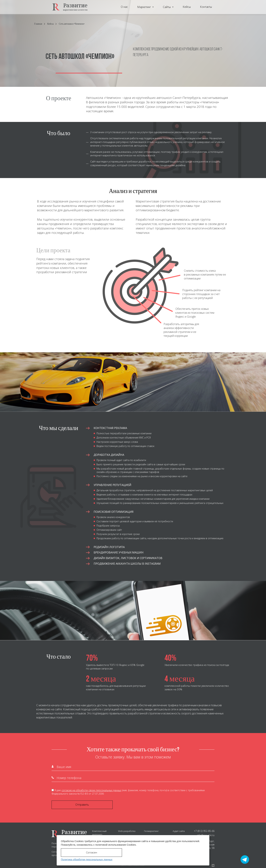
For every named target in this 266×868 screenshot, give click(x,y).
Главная (38, 24)
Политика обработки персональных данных (87, 859)
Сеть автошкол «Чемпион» (72, 24)
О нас (124, 7)
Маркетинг (144, 7)
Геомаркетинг (151, 831)
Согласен (92, 852)
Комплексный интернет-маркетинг (99, 834)
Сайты (167, 7)
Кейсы (187, 7)
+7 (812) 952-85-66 (204, 831)
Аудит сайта (179, 831)
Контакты (206, 7)
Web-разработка (127, 831)
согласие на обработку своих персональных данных (91, 790)
